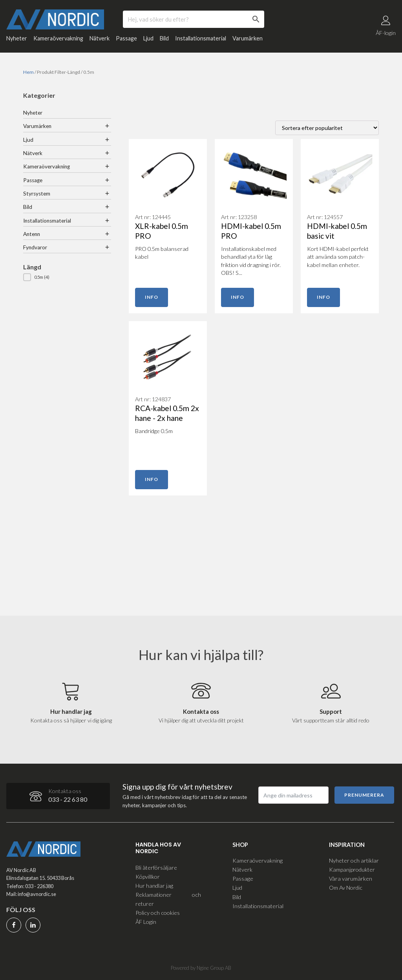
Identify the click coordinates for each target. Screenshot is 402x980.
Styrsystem (37, 194)
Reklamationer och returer (168, 899)
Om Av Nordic (346, 888)
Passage (126, 39)
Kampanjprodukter (352, 869)
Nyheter (17, 39)
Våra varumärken (351, 879)
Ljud (148, 39)
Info (152, 298)
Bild (164, 39)
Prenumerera (364, 794)
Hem (28, 73)
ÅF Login (146, 921)
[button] (67, 278)
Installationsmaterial (201, 39)
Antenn (32, 234)
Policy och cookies (158, 912)
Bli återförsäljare (156, 867)
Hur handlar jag (154, 885)
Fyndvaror (35, 248)
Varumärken (248, 39)
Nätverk (100, 39)
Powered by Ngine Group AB (201, 968)
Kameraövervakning (58, 39)
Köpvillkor (148, 876)
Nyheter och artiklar (354, 860)
